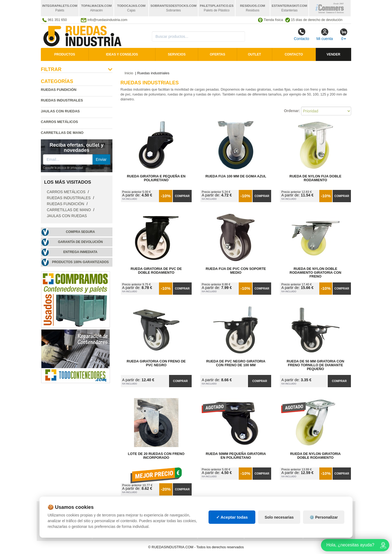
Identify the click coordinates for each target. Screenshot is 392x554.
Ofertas (218, 54)
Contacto (301, 34)
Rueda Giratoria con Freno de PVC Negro (156, 363)
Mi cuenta (325, 34)
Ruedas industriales (69, 198)
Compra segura (80, 232)
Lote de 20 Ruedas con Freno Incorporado (156, 456)
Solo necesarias (279, 522)
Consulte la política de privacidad (63, 168)
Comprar (182, 196)
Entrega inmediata (80, 252)
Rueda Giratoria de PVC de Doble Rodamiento (156, 271)
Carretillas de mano (62, 133)
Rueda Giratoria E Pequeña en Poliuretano (156, 178)
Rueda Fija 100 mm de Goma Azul (236, 176)
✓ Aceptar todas (232, 522)
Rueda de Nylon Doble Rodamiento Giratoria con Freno (316, 273)
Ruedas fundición (59, 90)
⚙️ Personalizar (324, 522)
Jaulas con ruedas (60, 111)
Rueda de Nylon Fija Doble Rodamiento (315, 178)
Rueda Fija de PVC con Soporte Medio (236, 271)
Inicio (129, 73)
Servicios (177, 54)
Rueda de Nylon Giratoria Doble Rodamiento (316, 456)
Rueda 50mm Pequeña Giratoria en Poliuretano (236, 456)
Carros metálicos (59, 122)
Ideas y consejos (122, 54)
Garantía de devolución (80, 242)
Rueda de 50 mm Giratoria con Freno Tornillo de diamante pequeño (315, 365)
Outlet (255, 54)
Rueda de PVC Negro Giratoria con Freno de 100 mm (236, 363)
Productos (65, 54)
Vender (333, 54)
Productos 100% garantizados (80, 262)
